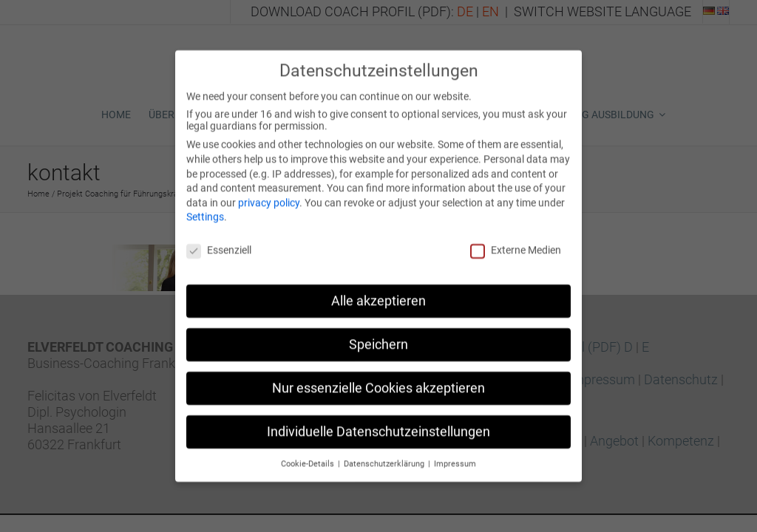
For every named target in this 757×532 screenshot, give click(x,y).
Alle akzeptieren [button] (378, 292)
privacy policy (269, 194)
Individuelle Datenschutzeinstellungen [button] (378, 423)
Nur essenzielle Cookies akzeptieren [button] (378, 379)
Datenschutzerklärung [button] (385, 455)
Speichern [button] (378, 335)
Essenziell (219, 241)
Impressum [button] (455, 455)
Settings (205, 208)
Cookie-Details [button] (309, 455)
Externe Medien (516, 241)
